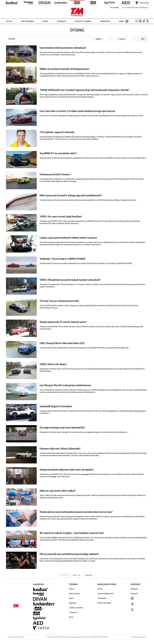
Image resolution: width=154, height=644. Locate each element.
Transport (105, 21)
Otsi (143, 39)
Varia (121, 21)
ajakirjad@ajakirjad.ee (77, 637)
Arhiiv (100, 589)
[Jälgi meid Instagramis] (140, 21)
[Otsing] (137, 21)
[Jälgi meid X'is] (147, 21)
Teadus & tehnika (83, 21)
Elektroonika (27, 21)
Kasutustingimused (105, 593)
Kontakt (134, 593)
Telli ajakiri (114, 8)
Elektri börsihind (104, 603)
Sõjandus (61, 21)
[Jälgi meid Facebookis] (144, 21)
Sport (45, 21)
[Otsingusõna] (48, 39)
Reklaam (134, 589)
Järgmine (88, 575)
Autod (9, 21)
